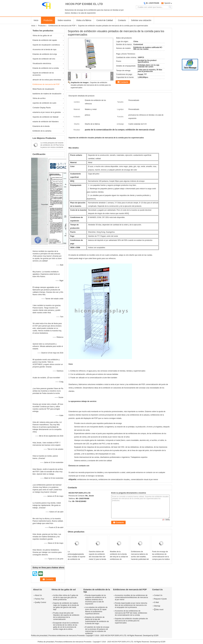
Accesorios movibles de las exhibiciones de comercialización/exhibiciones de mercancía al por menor (131, 597)
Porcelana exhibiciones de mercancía (63, 636)
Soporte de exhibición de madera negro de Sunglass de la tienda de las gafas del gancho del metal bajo (66, 606)
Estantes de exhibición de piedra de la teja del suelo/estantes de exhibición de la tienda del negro (97, 620)
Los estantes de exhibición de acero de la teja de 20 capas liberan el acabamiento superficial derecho (96, 610)
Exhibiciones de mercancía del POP (62, 26)
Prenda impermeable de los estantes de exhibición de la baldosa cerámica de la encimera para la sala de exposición (96, 600)
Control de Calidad (105, 20)
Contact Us (158, 595)
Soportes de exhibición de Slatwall (45, 117)
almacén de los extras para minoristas (47, 80)
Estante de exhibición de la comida (46, 68)
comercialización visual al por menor (144, 480)
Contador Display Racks (42, 108)
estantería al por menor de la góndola (47, 112)
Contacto (122, 20)
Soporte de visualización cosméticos (46, 45)
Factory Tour (39, 599)
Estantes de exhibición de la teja (45, 54)
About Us (38, 595)
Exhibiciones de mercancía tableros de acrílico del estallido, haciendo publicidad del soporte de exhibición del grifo (140, 558)
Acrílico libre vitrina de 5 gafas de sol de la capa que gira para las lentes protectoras (66, 597)
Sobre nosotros (64, 20)
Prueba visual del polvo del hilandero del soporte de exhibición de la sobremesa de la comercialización (66, 616)
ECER (156, 636)
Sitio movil (159, 610)
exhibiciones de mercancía (87, 480)
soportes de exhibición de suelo (44, 103)
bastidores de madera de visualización (47, 94)
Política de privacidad (39, 636)
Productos (48, 20)
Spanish (167, 3)
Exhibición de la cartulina (42, 131)
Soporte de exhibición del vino (44, 59)
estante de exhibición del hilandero (46, 122)
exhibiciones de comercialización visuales (114, 480)
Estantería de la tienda (41, 126)
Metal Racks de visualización (43, 89)
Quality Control (40, 602)
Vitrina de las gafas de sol (42, 36)
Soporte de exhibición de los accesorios (43, 74)
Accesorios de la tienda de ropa (44, 50)
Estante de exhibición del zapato (45, 40)
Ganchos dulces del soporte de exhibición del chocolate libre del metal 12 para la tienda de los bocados (97, 557)
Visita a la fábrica (84, 20)
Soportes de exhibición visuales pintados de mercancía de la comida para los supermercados (91, 85)
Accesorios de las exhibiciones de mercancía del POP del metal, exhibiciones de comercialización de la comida (131, 613)
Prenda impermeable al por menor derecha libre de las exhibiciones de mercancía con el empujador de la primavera (131, 605)
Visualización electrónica (42, 63)
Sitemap (157, 606)
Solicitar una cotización (141, 20)
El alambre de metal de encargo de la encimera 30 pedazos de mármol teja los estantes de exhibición (97, 630)
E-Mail (156, 602)
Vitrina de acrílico (39, 98)
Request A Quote (160, 599)
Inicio (36, 20)
